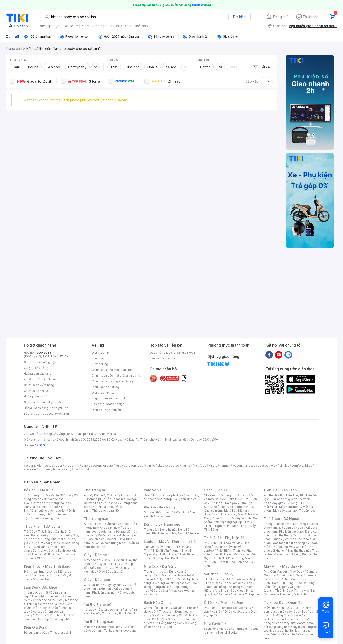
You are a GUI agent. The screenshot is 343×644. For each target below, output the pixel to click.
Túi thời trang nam (99, 621)
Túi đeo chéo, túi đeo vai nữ (103, 610)
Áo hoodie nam (103, 531)
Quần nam (110, 524)
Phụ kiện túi (127, 613)
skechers (164, 465)
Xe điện (244, 608)
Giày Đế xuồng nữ (111, 571)
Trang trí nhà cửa (155, 571)
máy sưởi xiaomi (295, 623)
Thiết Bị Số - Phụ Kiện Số (224, 538)
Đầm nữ (99, 495)
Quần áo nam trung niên (109, 543)
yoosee (263, 465)
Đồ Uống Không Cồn (169, 623)
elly (144, 465)
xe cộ (69, 26)
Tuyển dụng (100, 364)
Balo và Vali (154, 490)
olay (274, 465)
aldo (176, 465)
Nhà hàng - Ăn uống (227, 587)
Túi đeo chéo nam (108, 627)
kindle (213, 465)
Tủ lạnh (277, 499)
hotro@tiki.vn (59, 408)
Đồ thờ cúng (160, 591)
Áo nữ (88, 495)
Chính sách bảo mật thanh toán (113, 370)
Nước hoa (39, 615)
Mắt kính (181, 512)
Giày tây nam (113, 585)
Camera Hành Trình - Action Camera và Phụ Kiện (290, 579)
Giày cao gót (93, 560)
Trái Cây (30, 531)
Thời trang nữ (95, 490)
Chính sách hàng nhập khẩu (43, 402)
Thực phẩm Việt (60, 535)
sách (129, 26)
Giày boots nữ (100, 568)
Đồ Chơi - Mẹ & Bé (39, 490)
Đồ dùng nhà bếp (36, 632)
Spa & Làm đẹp (233, 583)
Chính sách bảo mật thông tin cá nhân (118, 375)
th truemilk (72, 465)
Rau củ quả (39, 535)
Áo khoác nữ (116, 499)
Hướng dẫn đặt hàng (38, 374)
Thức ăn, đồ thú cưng (46, 554)
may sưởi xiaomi (285, 619)
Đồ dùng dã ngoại (291, 528)
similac (284, 465)
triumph (187, 465)
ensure (108, 465)
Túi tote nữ (109, 613)
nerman (225, 465)
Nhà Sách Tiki (216, 623)
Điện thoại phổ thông (46, 575)
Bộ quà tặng (164, 627)
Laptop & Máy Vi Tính (236, 518)
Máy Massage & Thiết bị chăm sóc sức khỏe (51, 602)
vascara (29, 465)
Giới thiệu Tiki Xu (103, 393)
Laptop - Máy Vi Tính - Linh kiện (171, 541)
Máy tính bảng (43, 579)
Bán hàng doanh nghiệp (108, 404)
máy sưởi (270, 608)
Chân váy (113, 503)
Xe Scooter (241, 611)
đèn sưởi (285, 608)
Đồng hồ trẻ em (188, 533)
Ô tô (227, 611)
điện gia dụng (51, 26)
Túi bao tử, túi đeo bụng (120, 631)
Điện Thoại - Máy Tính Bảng (47, 566)
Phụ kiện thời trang (159, 507)
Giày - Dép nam (97, 580)
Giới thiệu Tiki (101, 353)
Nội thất (164, 579)
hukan (57, 469)
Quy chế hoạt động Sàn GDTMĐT (173, 353)
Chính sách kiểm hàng (39, 385)
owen (97, 465)
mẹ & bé (82, 26)
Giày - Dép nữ (95, 555)
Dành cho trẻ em (44, 551)
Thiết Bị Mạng (167, 554)
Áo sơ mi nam (111, 528)
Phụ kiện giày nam (105, 592)
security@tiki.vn (58, 414)
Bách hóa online (224, 514)
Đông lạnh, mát (53, 539)
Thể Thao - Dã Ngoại (281, 519)
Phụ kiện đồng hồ (164, 533)
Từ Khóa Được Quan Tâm (285, 602)
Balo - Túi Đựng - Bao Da (289, 583)
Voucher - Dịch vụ (219, 574)
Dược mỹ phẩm (62, 619)
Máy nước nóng (290, 507)
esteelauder (54, 465)
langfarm (45, 469)
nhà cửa (116, 26)
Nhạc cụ (176, 591)
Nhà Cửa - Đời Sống (160, 566)
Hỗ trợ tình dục (58, 615)
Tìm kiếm (239, 17)
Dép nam (105, 589)
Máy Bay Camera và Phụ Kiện (290, 592)
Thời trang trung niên (106, 511)
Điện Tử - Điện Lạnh (280, 490)
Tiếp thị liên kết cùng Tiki (109, 398)
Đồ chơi (66, 495)
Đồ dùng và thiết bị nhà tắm (172, 583)
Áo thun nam (92, 524)
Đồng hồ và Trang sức (162, 524)
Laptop (182, 558)
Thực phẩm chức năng (47, 596)
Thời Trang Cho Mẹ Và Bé (41, 495)
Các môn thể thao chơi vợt (291, 545)
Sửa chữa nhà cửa (164, 575)
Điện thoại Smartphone (40, 571)
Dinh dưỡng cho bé (45, 507)
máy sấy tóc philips (294, 611)
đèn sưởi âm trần (284, 634)
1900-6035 (43, 353)
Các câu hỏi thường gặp (40, 362)
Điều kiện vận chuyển (106, 410)
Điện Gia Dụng (36, 627)
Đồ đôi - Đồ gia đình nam (115, 535)
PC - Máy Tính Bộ (163, 558)
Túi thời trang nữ (98, 604)
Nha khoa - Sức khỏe (229, 591)
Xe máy (217, 611)
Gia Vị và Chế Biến (164, 615)
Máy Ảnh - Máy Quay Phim (286, 566)
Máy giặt (277, 503)
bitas (309, 465)
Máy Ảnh (300, 594)
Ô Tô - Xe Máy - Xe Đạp (223, 602)
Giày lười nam (93, 585)
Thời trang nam (96, 519)
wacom (238, 465)
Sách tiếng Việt (214, 629)
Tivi (274, 507)
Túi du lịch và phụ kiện (168, 495)
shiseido (30, 469)
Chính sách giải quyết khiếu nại (113, 381)
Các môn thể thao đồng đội (291, 543)
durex (119, 465)
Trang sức (151, 530)
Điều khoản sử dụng (105, 387)
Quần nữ (113, 495)
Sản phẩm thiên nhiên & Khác (48, 606)
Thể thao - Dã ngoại (224, 503)
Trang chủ (280, 17)
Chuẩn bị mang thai (46, 518)
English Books (228, 632)
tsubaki (85, 469)
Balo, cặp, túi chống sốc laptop (171, 497)
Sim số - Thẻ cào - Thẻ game (239, 594)
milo (152, 465)
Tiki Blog (98, 358)
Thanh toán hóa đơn (218, 579)
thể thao (142, 26)
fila (76, 469)
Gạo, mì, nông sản (46, 543)
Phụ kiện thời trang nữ (159, 512)
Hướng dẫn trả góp (37, 396)
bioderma (133, 465)
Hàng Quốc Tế (216, 490)
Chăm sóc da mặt (36, 592)
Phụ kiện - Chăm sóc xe (220, 608)
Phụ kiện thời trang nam (169, 514)
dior (40, 465)
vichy (68, 469)
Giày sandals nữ (107, 564)
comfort (297, 465)
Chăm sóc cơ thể (44, 600)
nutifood (200, 465)
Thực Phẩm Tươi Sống (42, 526)
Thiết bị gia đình (61, 632)
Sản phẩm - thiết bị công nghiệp (231, 520)
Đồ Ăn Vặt (159, 619)
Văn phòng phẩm (239, 629)
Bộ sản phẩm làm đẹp (49, 617)
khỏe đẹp (99, 26)
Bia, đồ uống (39, 547)
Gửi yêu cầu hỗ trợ (36, 368)
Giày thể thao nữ (298, 551)
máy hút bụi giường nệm (289, 625)
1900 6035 (43, 445)
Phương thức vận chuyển (41, 379)
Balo (147, 495)
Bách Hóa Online (158, 602)
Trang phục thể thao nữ (280, 524)
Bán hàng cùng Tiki (163, 358)
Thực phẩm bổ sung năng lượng (291, 552)
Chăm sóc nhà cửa (50, 558)
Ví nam (88, 627)
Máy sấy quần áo (285, 511)
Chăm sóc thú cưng (157, 608)
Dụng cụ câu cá (284, 539)
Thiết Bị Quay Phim (288, 591)
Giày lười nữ (120, 568)
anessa (250, 465)
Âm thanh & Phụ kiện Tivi (281, 495)
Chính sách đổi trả (36, 391)
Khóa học (240, 579)
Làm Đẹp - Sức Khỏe (40, 587)
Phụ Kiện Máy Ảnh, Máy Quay (284, 571)
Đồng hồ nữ (168, 530)
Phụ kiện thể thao (291, 531)
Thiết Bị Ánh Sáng (291, 575)
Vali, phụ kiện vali (186, 499)
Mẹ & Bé (230, 511)
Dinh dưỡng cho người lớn (49, 511)
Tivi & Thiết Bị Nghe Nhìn (228, 524)
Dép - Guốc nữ (114, 560)
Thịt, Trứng (45, 531)
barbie (86, 465)
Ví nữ (128, 610)
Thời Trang (241, 495)
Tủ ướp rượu (307, 511)
